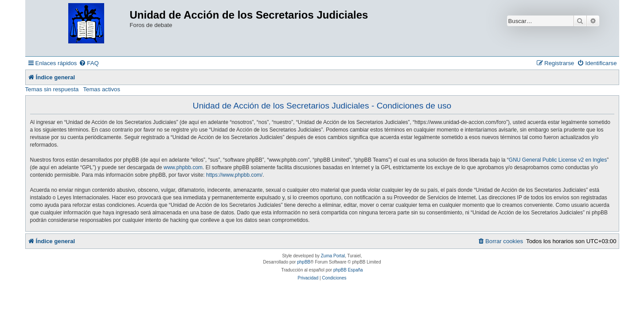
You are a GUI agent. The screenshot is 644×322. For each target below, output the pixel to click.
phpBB (304, 262)
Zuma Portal (333, 256)
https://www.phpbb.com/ (234, 175)
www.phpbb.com (183, 167)
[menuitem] (89, 63)
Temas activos (101, 89)
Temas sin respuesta (52, 89)
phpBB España (348, 270)
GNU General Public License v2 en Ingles (558, 160)
